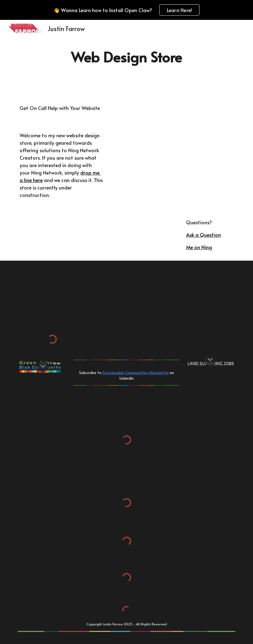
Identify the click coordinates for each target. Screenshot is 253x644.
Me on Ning (199, 247)
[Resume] (52, 323)
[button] (43, 367)
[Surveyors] (52, 306)
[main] (126, 57)
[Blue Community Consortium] (126, 290)
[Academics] (52, 274)
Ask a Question (204, 235)
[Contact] (126, 323)
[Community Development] (126, 274)
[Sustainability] (126, 306)
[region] (126, 10)
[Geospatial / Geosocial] (52, 290)
